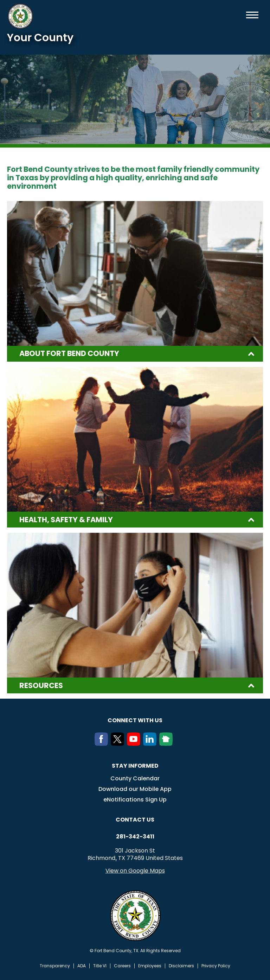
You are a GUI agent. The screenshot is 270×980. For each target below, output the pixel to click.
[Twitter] (119, 744)
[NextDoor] (167, 744)
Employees (150, 966)
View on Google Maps (135, 871)
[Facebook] (103, 744)
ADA (82, 966)
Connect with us (135, 720)
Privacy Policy (216, 966)
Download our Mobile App (135, 789)
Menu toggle (252, 15)
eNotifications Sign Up (135, 800)
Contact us (135, 820)
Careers (122, 966)
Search (241, 15)
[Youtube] (135, 744)
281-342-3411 (135, 837)
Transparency (55, 966)
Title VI (100, 966)
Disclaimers (181, 966)
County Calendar (135, 778)
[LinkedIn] (151, 744)
